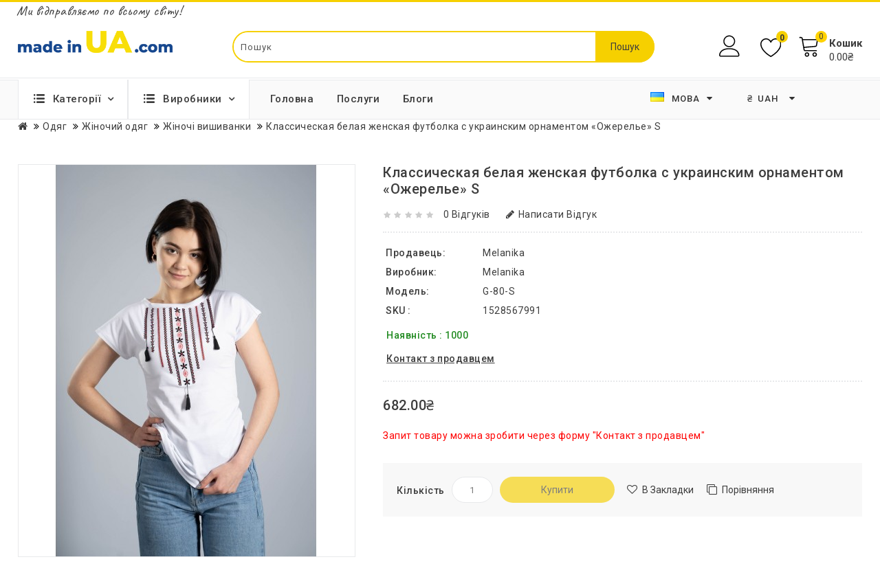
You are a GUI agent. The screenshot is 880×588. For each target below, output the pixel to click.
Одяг (55, 126)
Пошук (625, 47)
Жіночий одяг (115, 126)
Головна (292, 99)
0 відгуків (467, 214)
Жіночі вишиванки (207, 126)
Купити (557, 490)
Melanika (504, 272)
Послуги (359, 99)
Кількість (421, 490)
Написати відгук (551, 214)
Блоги (418, 99)
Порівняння (748, 490)
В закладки (668, 490)
